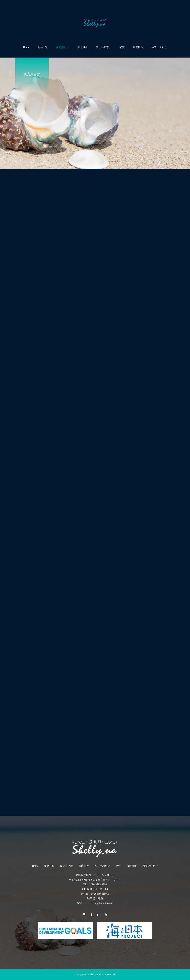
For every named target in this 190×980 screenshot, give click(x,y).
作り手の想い (104, 47)
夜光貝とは (63, 47)
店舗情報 (138, 47)
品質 (122, 47)
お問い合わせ (159, 47)
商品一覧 (43, 47)
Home (26, 47)
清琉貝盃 (82, 47)
